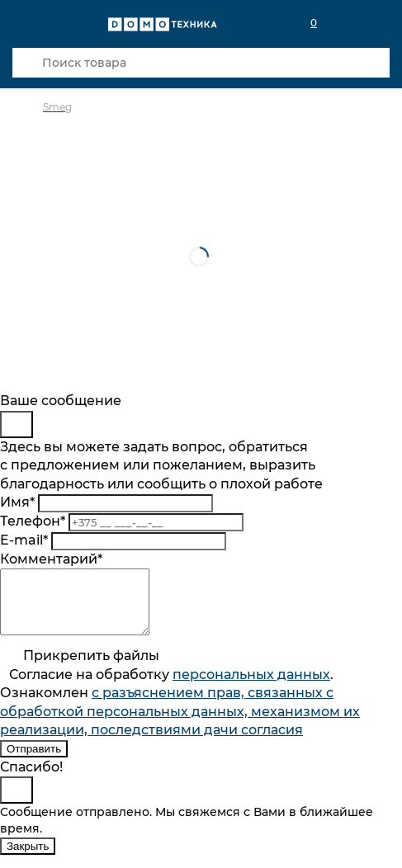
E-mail (24, 540)
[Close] (17, 425)
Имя (17, 502)
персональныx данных (251, 687)
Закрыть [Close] (28, 859)
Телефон (33, 521)
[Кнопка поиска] (27, 63)
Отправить (34, 761)
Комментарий (51, 559)
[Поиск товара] (201, 63)
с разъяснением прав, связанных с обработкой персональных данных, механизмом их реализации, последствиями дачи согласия (180, 724)
